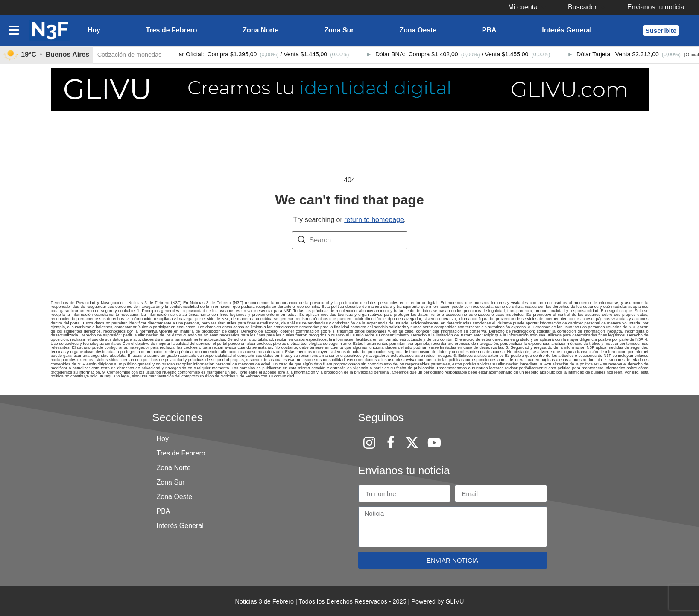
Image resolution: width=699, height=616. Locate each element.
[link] (47, 54)
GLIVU (455, 601)
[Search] (301, 241)
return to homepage (374, 220)
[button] (528, 7)
